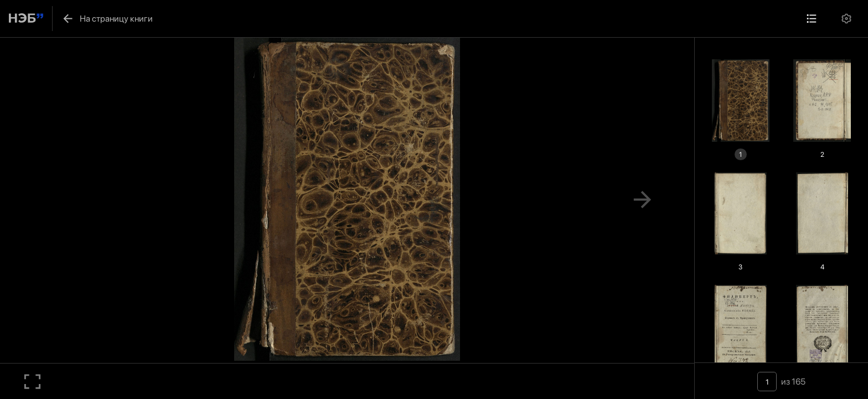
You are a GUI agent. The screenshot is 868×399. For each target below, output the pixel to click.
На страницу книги (107, 19)
